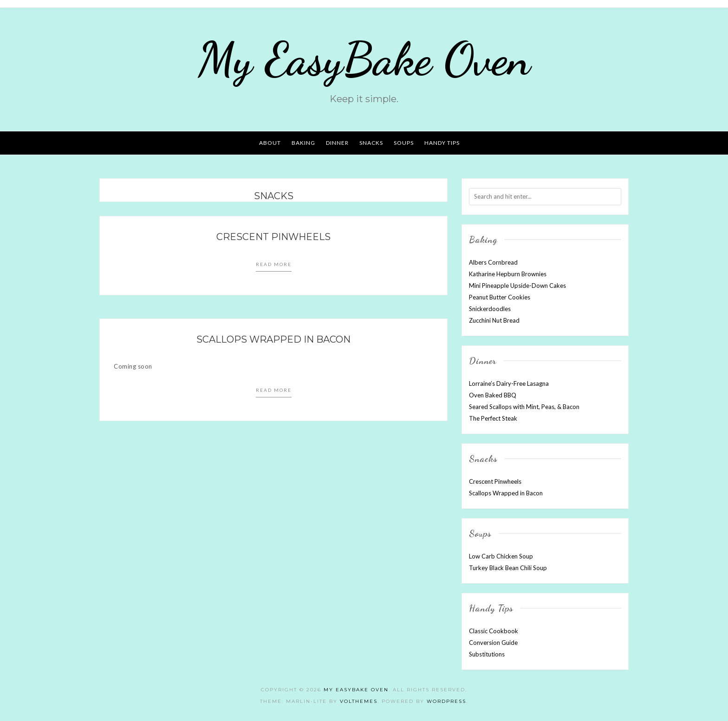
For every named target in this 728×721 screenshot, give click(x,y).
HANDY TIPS (442, 143)
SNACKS (371, 143)
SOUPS (404, 143)
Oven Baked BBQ (493, 395)
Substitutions (487, 654)
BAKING (303, 143)
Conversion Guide (493, 643)
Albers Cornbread (493, 262)
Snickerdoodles (490, 309)
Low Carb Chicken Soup (501, 556)
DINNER (337, 143)
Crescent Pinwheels (273, 237)
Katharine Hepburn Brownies (508, 274)
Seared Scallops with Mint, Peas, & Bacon (524, 407)
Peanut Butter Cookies (500, 297)
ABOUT (270, 143)
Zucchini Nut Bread (494, 320)
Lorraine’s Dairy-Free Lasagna (509, 383)
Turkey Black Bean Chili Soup (508, 568)
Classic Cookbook (494, 631)
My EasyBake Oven (364, 59)
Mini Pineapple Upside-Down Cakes (517, 286)
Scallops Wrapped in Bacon (273, 339)
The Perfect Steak (493, 418)
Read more (274, 264)
